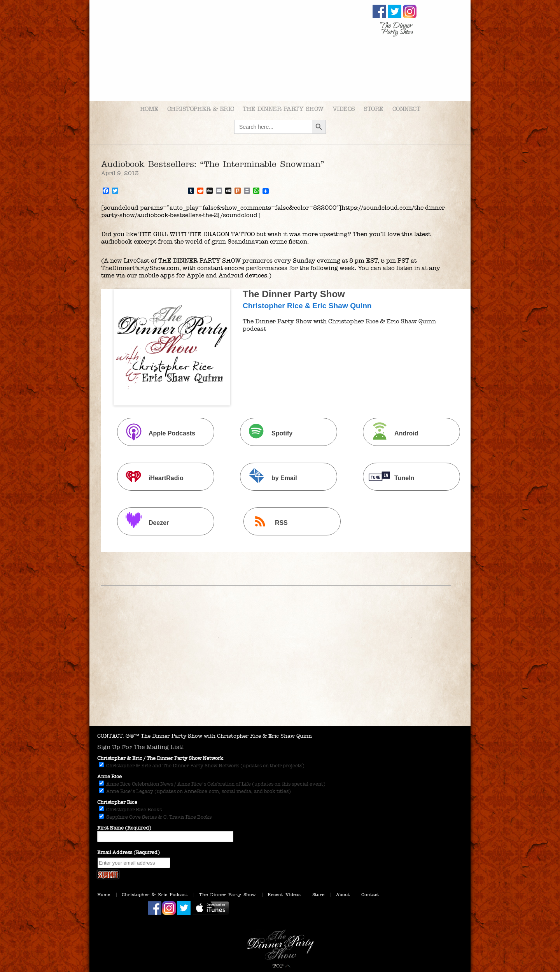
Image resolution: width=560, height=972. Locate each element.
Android (391, 433)
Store (374, 109)
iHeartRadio (151, 478)
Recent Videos (284, 895)
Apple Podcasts (157, 433)
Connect (406, 109)
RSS (267, 522)
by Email (269, 478)
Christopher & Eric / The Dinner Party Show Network (160, 758)
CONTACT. (111, 736)
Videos (344, 109)
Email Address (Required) (129, 853)
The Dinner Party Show (283, 109)
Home (149, 109)
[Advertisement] (280, 667)
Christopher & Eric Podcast (155, 895)
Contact (370, 895)
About (343, 895)
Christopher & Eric (201, 109)
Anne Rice (109, 777)
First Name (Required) (124, 828)
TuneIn (389, 478)
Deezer (144, 522)
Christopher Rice (117, 802)
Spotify (267, 433)
